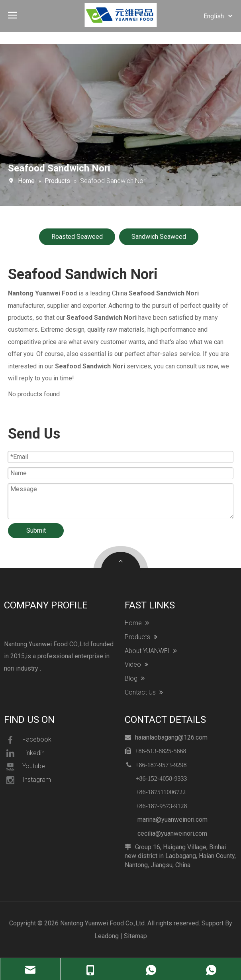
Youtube (24, 767)
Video (136, 665)
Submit (36, 530)
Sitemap (135, 936)
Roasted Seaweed (77, 237)
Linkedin (24, 753)
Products (141, 637)
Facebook (28, 740)
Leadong (107, 936)
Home (137, 623)
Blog (135, 679)
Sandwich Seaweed (159, 237)
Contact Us (144, 693)
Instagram (27, 780)
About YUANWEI (151, 651)
